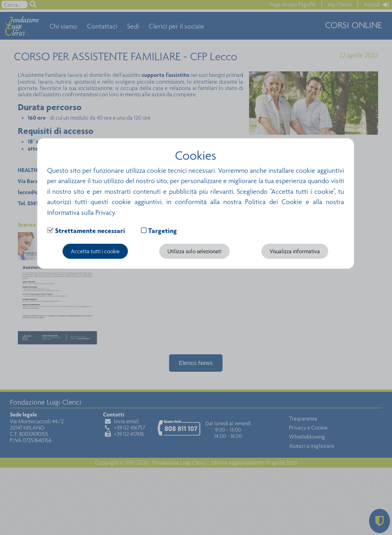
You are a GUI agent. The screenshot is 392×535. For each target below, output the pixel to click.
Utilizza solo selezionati (194, 251)
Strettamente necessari (90, 231)
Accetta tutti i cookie (95, 251)
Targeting (163, 231)
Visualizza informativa (295, 251)
